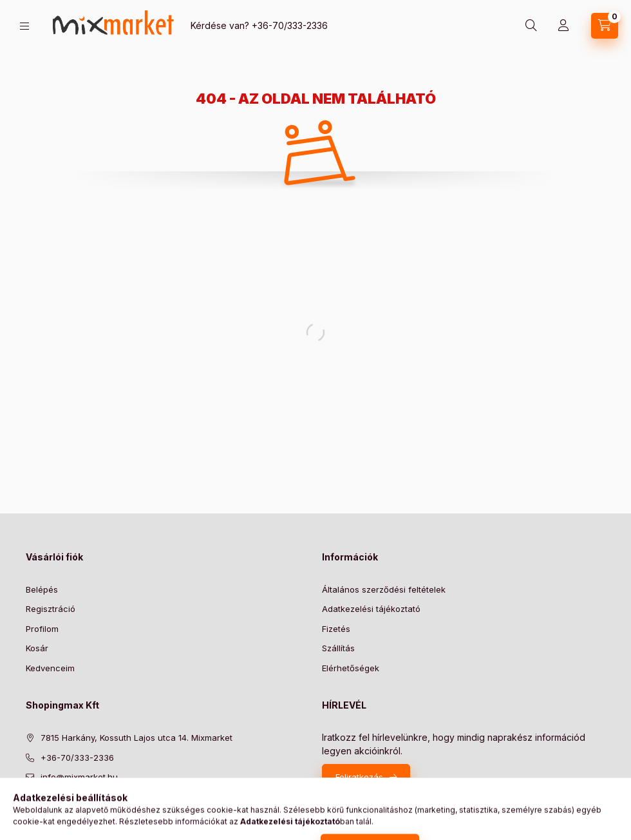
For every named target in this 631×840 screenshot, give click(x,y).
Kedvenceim (50, 668)
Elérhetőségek (351, 668)
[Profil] (563, 26)
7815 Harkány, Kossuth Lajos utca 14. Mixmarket (137, 738)
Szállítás (338, 648)
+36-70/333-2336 (290, 25)
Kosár (37, 648)
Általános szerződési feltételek (384, 589)
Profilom (42, 629)
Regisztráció (51, 609)
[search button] (531, 26)
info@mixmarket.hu (79, 777)
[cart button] (605, 26)
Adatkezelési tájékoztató (371, 609)
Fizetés (336, 629)
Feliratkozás (359, 777)
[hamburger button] (24, 26)
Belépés (42, 589)
